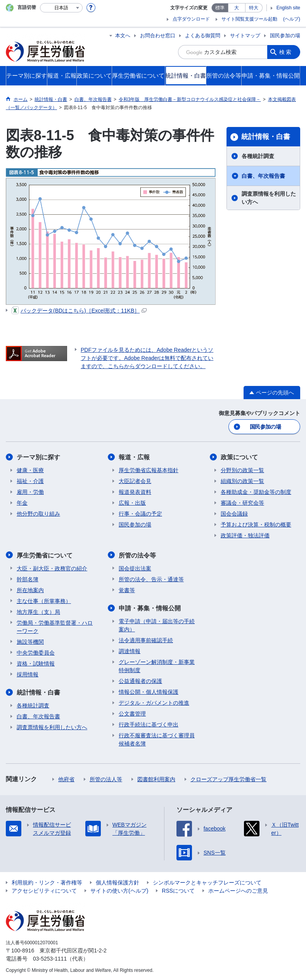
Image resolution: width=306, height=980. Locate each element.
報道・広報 (134, 457)
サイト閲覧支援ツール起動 (249, 19)
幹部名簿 (28, 579)
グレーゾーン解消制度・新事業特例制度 (157, 666)
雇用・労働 (30, 492)
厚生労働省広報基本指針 (149, 470)
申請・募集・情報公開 (150, 608)
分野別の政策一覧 (242, 470)
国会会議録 (234, 514)
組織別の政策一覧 (242, 481)
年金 (22, 503)
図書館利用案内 (156, 779)
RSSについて (178, 890)
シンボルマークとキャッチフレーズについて (207, 882)
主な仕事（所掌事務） (44, 601)
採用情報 (28, 674)
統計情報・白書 (266, 137)
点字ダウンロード (191, 19)
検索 (286, 52)
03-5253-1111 (50, 958)
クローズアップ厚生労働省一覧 (228, 779)
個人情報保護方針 (118, 882)
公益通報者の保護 (140, 681)
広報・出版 (132, 503)
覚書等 (127, 590)
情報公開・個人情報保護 (149, 692)
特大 (254, 8)
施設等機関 (30, 641)
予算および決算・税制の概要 (256, 525)
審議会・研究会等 (242, 503)
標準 (220, 8)
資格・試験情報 (36, 663)
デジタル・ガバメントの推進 (154, 702)
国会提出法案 (135, 568)
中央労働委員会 (36, 652)
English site (288, 8)
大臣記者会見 (135, 481)
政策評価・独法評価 (245, 535)
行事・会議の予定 (140, 514)
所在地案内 (30, 590)
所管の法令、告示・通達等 (151, 579)
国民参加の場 (285, 36)
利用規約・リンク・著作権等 (47, 882)
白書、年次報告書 (263, 176)
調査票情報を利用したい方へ (269, 198)
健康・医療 (30, 470)
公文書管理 (132, 713)
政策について (239, 457)
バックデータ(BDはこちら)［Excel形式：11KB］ (79, 311)
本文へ (123, 36)
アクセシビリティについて (44, 890)
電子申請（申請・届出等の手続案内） (157, 625)
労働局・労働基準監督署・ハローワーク (55, 626)
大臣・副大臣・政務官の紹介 (52, 568)
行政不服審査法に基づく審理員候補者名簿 (157, 739)
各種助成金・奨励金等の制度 (256, 492)
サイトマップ (245, 36)
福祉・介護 (30, 481)
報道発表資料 (135, 492)
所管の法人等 (106, 779)
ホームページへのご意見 (238, 890)
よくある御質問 (203, 36)
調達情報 (130, 651)
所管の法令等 (137, 555)
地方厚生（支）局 (38, 612)
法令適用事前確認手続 (146, 640)
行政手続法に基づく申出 (149, 724)
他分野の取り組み (38, 514)
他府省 (66, 779)
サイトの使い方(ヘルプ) (119, 890)
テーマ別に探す (38, 457)
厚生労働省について (45, 555)
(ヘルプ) (292, 19)
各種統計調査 (258, 156)
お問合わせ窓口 (158, 36)
